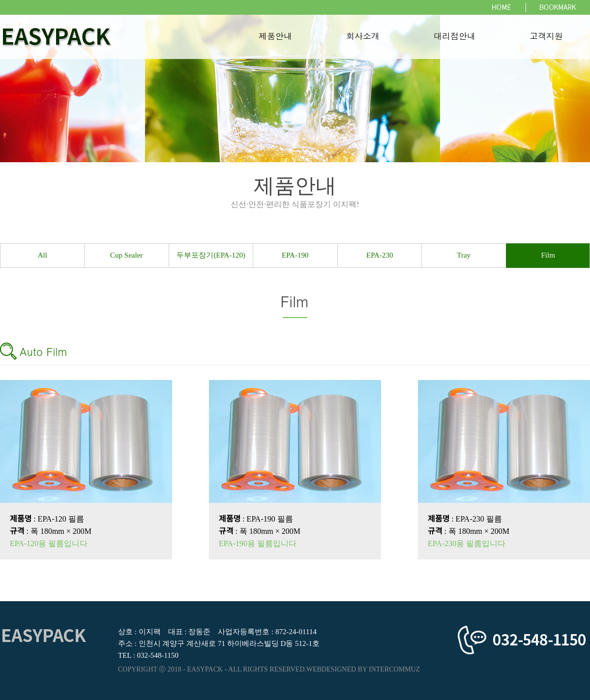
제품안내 (275, 37)
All (43, 255)
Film (548, 255)
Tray (464, 255)
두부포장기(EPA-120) (211, 255)
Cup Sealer (127, 255)
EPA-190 (295, 255)
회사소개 (363, 37)
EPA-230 (380, 255)
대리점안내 (455, 37)
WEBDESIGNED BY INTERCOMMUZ (363, 669)
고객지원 (546, 37)
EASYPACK (205, 669)
